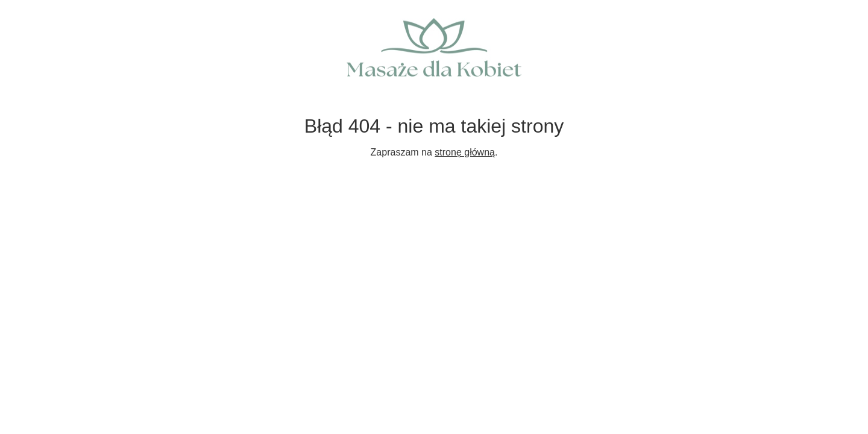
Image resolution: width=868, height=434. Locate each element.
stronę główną (465, 152)
